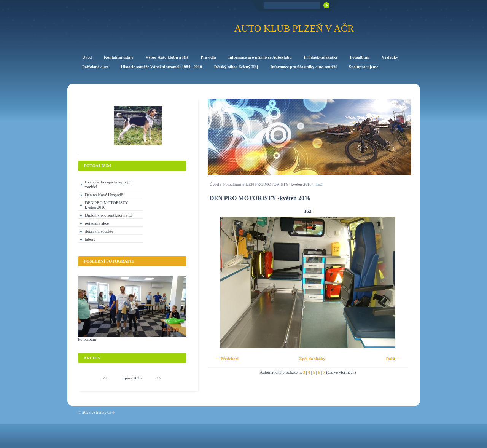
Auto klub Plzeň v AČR (294, 28)
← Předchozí (227, 359)
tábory (90, 239)
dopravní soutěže (99, 231)
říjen (126, 378)
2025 (137, 378)
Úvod (214, 184)
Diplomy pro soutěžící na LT (109, 215)
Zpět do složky (312, 359)
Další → (393, 359)
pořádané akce (97, 223)
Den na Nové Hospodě (104, 195)
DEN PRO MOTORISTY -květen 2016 (279, 184)
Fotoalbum (232, 184)
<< (105, 378)
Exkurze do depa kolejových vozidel (109, 184)
